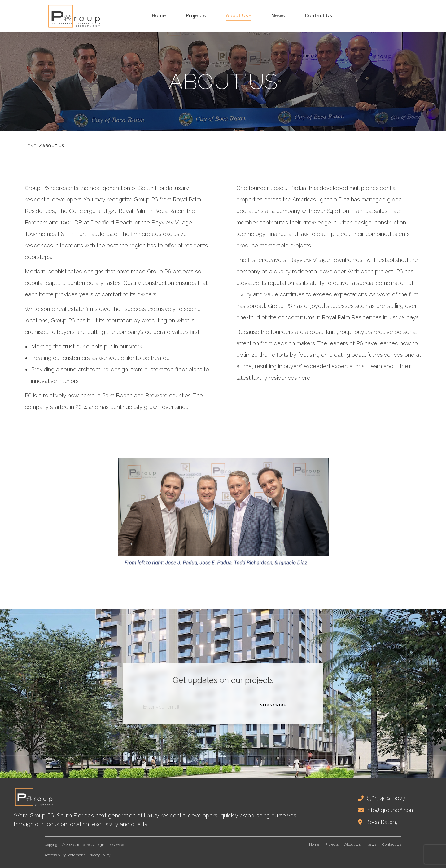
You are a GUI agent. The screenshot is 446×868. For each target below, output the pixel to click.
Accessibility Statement (65, 855)
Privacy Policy (99, 855)
